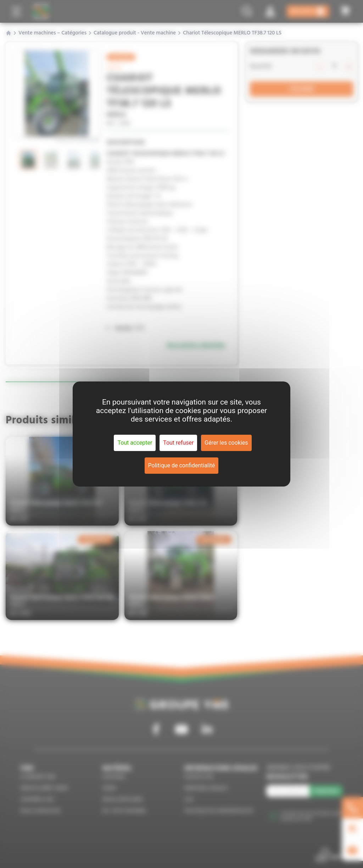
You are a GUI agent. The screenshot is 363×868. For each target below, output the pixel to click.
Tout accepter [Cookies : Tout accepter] (135, 443)
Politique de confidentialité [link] (182, 465)
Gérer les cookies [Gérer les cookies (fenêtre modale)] (226, 443)
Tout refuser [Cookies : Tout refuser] (178, 443)
